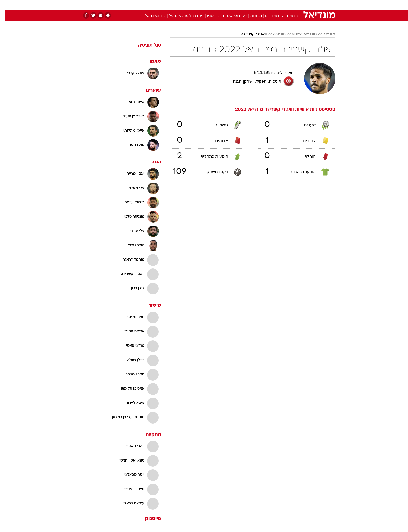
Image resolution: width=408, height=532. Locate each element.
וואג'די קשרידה (249, 34)
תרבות (262, 5)
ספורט (279, 5)
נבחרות (251, 16)
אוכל (217, 5)
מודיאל (324, 34)
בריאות (201, 5)
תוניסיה (274, 34)
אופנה (145, 5)
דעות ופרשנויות (230, 16)
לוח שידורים (269, 16)
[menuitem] (293, 5)
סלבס (245, 5)
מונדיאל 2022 (299, 34)
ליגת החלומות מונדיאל (181, 16)
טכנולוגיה (164, 5)
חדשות (296, 5)
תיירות (183, 5)
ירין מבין (208, 16)
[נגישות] (7, 5)
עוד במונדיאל (151, 16)
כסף (231, 5)
